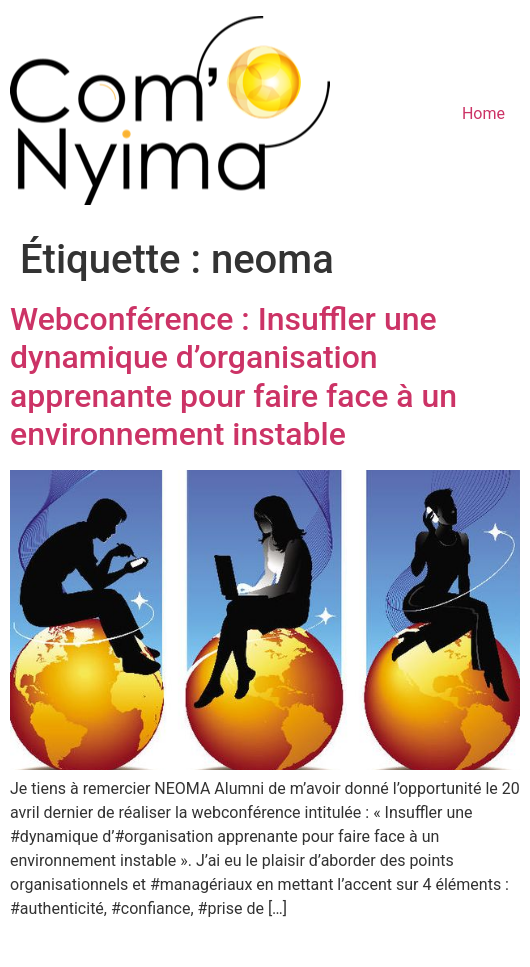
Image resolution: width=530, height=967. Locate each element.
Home (483, 113)
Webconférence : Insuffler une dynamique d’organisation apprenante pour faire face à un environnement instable (233, 376)
